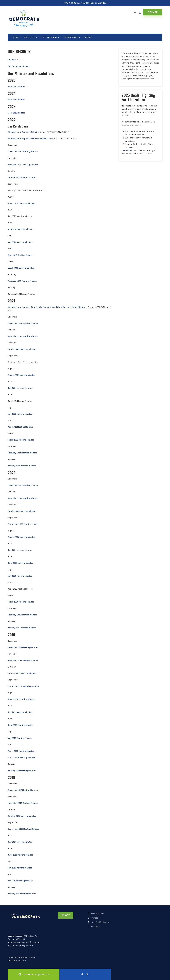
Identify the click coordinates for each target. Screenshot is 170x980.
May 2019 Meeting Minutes (20, 738)
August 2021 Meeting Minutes (21, 375)
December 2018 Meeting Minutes (23, 790)
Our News (96, 927)
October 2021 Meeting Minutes (22, 349)
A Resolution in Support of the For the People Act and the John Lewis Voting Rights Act (48, 307)
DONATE (153, 12)
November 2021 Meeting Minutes (23, 336)
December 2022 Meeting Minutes (23, 151)
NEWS (88, 37)
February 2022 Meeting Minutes (22, 281)
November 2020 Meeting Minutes (23, 498)
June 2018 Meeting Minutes (20, 855)
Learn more (127, 150)
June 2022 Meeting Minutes (21, 229)
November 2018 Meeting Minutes (23, 803)
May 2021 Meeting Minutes (20, 414)
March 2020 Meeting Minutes (21, 602)
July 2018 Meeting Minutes (20, 842)
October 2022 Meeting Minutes (22, 177)
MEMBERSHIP (71, 37)
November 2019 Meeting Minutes (23, 660)
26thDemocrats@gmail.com (21, 945)
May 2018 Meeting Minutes (20, 868)
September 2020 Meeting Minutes (23, 524)
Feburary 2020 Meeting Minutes (22, 615)
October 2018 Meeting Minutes (22, 816)
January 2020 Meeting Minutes (22, 628)
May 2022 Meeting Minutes (20, 242)
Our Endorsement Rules (19, 66)
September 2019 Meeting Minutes (23, 686)
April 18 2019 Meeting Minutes (21, 757)
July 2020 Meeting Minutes (20, 550)
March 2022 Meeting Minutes (21, 268)
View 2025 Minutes (16, 86)
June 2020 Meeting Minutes (20, 563)
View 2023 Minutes (16, 113)
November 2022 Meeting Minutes (23, 164)
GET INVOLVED (49, 37)
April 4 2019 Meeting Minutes (21, 751)
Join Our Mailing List (101, 922)
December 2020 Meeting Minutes (23, 485)
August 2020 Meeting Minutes (21, 537)
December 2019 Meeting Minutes (23, 647)
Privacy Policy (21, 960)
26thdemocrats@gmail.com (36, 974)
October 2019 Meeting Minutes (22, 673)
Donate (95, 918)
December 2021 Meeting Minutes (23, 323)
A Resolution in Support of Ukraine (23, 132)
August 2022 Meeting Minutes (22, 203)
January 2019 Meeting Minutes (22, 770)
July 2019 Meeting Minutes (20, 712)
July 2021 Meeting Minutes (20, 388)
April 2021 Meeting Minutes (20, 427)
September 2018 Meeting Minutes (23, 829)
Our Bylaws (13, 60)
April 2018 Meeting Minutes (20, 881)
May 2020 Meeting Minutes (20, 576)
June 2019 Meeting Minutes (20, 725)
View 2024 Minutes (16, 100)
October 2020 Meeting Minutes (22, 511)
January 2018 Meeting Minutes (22, 894)
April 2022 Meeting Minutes (20, 255)
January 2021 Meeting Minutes (22, 466)
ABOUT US (29, 37)
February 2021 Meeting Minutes (22, 453)
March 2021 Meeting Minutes (21, 440)
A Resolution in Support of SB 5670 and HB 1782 (29, 139)
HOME (16, 37)
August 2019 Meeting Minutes (21, 699)
